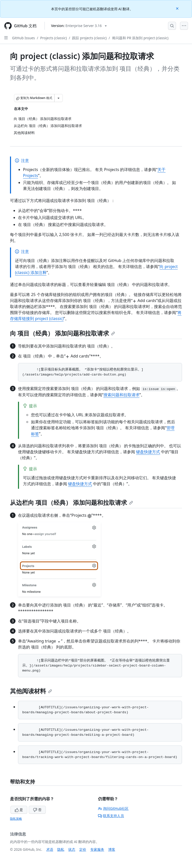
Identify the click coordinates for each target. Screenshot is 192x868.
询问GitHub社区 (113, 808)
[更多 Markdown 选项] (58, 98)
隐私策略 (16, 819)
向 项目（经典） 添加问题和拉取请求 (62, 333)
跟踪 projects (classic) (89, 38)
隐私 (61, 849)
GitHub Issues (23, 38)
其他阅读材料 (31, 691)
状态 (72, 849)
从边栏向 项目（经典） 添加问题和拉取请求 (71, 502)
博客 (112, 849)
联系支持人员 (111, 816)
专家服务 (97, 849)
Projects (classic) (53, 38)
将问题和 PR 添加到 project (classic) (140, 38)
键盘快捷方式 (148, 452)
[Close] (178, 8)
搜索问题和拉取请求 (121, 395)
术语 (50, 849)
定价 (83, 849)
